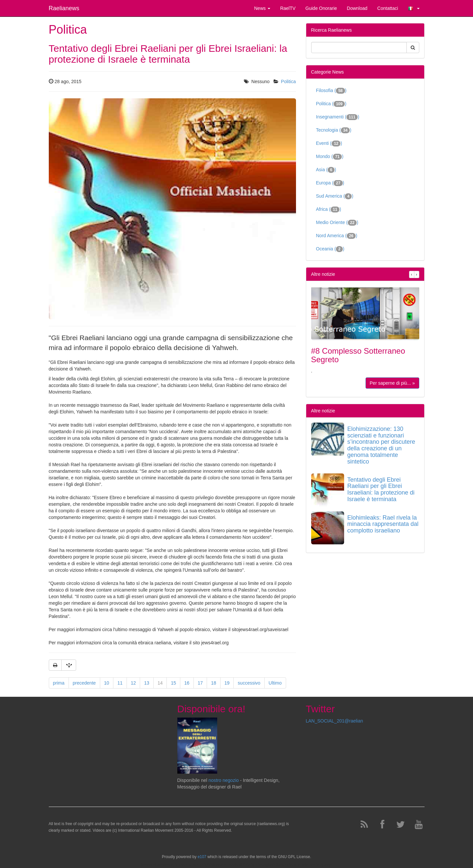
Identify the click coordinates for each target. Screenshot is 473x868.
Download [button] (357, 8)
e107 (202, 857)
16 (187, 683)
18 (214, 683)
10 (107, 683)
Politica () (331, 104)
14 (160, 683)
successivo (249, 683)
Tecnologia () (334, 130)
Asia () (326, 170)
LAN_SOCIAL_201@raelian (335, 721)
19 (227, 683)
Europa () (330, 183)
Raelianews (64, 8)
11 (120, 683)
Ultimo (275, 683)
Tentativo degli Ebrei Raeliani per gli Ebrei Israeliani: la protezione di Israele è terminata (381, 489)
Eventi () (329, 144)
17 (200, 683)
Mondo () (330, 157)
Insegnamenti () (338, 117)
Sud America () (335, 196)
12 (133, 683)
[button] (414, 8)
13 (147, 683)
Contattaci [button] (388, 8)
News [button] (262, 8)
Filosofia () (331, 91)
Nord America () (337, 236)
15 (173, 683)
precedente (84, 683)
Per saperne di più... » (392, 383)
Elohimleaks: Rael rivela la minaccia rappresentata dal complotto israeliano (383, 524)
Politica (288, 81)
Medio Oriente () (337, 223)
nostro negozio (223, 780)
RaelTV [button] (288, 8)
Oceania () (330, 249)
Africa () (329, 209)
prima (59, 683)
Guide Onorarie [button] (321, 8)
